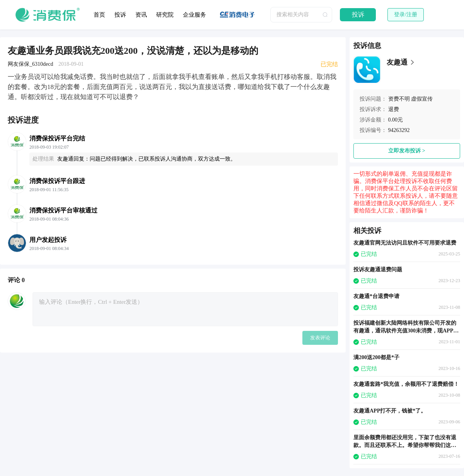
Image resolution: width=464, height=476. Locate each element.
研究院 (165, 15)
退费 (394, 109)
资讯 (141, 15)
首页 (99, 15)
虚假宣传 (422, 99)
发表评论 (320, 338)
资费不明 (399, 99)
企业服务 (194, 15)
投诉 (120, 15)
